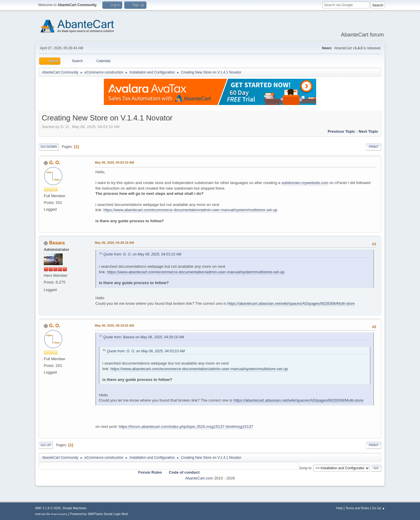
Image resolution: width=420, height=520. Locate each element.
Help (339, 508)
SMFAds (40, 514)
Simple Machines (74, 508)
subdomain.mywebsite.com (305, 183)
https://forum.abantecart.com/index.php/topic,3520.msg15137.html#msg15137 (186, 427)
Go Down (49, 147)
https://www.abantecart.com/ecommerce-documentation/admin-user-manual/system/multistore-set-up (190, 210)
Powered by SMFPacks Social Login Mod (99, 514)
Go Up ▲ (378, 508)
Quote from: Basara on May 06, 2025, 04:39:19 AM (144, 337)
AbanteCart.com (199, 478)
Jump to (305, 468)
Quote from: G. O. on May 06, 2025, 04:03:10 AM (142, 254)
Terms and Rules (357, 508)
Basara (57, 243)
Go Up (46, 445)
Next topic (369, 131)
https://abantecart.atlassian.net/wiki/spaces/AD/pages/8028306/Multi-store (291, 303)
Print (374, 147)
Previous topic (341, 131)
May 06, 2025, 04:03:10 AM (114, 162)
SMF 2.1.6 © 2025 (48, 508)
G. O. (55, 163)
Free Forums (59, 514)
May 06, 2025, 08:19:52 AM (114, 325)
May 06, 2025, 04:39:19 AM (114, 243)
